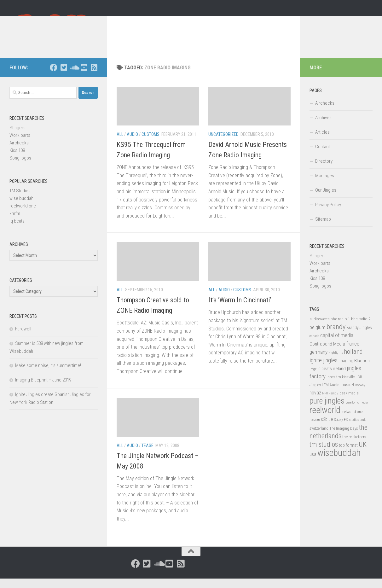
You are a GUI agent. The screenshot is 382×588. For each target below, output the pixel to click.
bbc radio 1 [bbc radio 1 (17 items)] (340, 328)
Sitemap (323, 229)
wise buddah (21, 208)
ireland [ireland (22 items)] (339, 378)
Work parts (20, 145)
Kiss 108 (17, 160)
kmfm (15, 223)
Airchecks (19, 152)
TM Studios (20, 200)
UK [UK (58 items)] (363, 454)
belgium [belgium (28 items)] (318, 337)
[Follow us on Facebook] (54, 77)
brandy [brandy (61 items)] (336, 336)
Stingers (17, 137)
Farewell (23, 338)
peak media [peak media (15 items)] (349, 402)
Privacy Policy (328, 214)
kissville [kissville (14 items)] (348, 387)
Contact (323, 156)
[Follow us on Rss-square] (94, 77)
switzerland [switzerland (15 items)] (319, 438)
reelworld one (23, 215)
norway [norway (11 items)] (360, 395)
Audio (132, 144)
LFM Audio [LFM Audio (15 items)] (331, 394)
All (120, 144)
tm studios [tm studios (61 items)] (324, 454)
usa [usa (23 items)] (313, 464)
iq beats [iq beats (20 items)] (325, 378)
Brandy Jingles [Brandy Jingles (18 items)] (359, 337)
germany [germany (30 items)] (318, 361)
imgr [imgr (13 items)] (313, 378)
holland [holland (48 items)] (353, 361)
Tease (148, 455)
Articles (322, 142)
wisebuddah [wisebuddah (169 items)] (339, 462)
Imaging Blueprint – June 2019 (43, 389)
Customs (150, 144)
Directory (324, 171)
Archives (323, 127)
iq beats (17, 230)
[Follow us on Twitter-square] (64, 77)
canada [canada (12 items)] (314, 345)
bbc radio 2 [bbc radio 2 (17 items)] (361, 328)
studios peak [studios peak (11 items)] (357, 429)
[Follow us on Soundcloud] (74, 77)
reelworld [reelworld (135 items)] (325, 419)
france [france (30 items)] (353, 353)
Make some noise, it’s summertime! (48, 375)
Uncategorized (223, 144)
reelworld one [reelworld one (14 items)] (352, 421)
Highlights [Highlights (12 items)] (336, 362)
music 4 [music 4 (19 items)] (347, 394)
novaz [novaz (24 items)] (315, 402)
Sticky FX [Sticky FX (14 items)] (341, 429)
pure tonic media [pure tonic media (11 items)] (357, 412)
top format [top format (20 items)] (348, 455)
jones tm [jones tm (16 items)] (334, 386)
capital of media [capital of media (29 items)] (337, 345)
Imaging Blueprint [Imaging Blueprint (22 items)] (355, 370)
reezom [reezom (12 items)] (315, 429)
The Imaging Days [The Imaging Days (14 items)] (344, 438)
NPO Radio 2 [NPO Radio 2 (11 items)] (330, 403)
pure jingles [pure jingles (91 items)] (327, 410)
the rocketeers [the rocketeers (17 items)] (354, 446)
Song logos (20, 167)
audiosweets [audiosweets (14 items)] (320, 329)
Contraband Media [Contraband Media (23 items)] (327, 353)
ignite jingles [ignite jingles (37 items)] (324, 370)
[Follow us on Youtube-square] (84, 77)
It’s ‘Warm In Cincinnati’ (240, 309)
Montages (325, 185)
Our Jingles (326, 200)
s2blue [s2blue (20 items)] (327, 429)
